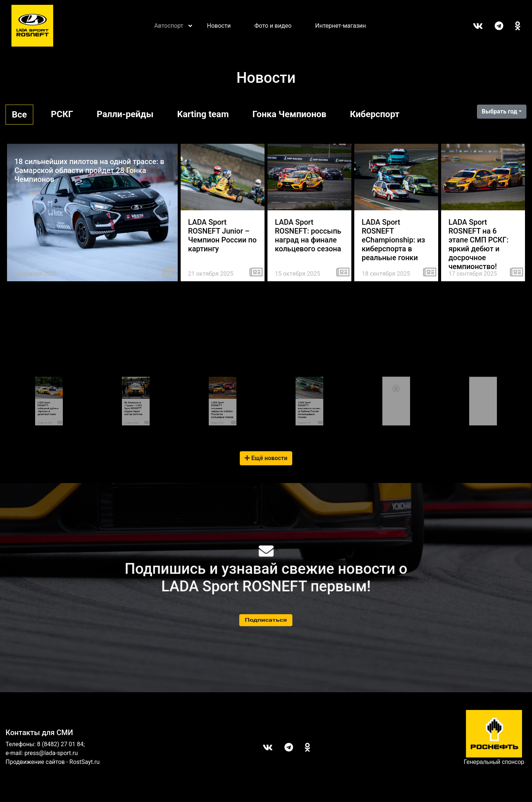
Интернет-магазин (341, 26)
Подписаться (266, 620)
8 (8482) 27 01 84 (60, 744)
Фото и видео (273, 26)
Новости (219, 26)
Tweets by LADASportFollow (482, 397)
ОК (512, 26)
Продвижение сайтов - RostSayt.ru (53, 762)
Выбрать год (499, 111)
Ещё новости (266, 458)
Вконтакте (472, 26)
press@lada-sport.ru (51, 753)
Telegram (493, 26)
